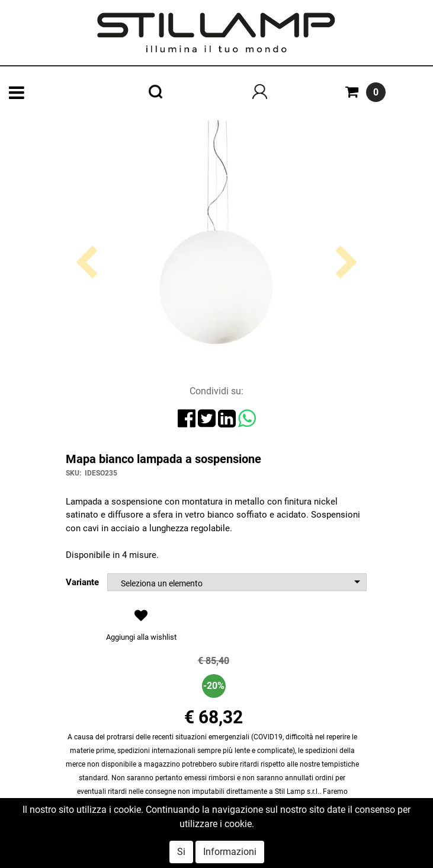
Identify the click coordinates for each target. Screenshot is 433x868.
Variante (82, 582)
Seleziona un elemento (162, 583)
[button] (86, 309)
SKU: (73, 473)
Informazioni (230, 852)
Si (181, 852)
